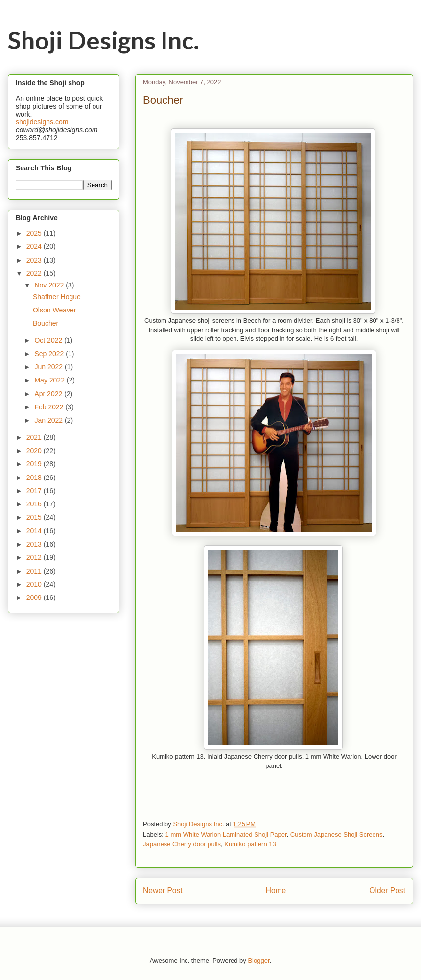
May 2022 (50, 380)
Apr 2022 (49, 394)
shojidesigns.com (42, 122)
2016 (35, 504)
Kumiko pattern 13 (250, 844)
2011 (35, 571)
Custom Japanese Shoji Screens (337, 834)
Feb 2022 (50, 407)
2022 (35, 273)
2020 (35, 451)
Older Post (387, 891)
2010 (35, 584)
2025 (35, 233)
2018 (35, 478)
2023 (35, 260)
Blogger (258, 961)
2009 (35, 598)
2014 (35, 531)
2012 (35, 557)
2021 (35, 437)
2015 (35, 517)
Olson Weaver (54, 310)
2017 (35, 491)
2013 (35, 544)
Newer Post (163, 891)
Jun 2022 (49, 367)
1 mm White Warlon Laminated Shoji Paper (226, 834)
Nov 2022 (50, 285)
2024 (35, 246)
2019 (35, 464)
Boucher (46, 323)
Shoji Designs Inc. (104, 40)
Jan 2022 (49, 420)
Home (276, 891)
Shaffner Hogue (57, 297)
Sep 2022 (50, 354)
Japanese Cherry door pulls (182, 844)
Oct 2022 (49, 340)
